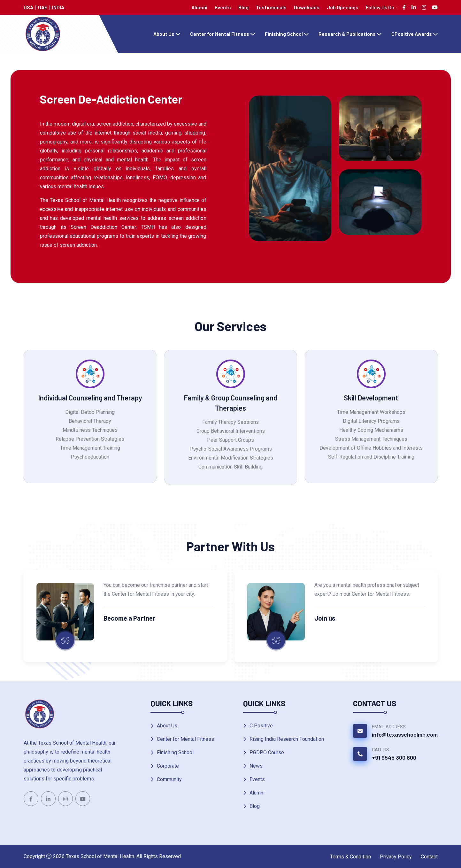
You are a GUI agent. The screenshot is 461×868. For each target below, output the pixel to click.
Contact (429, 857)
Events (223, 7)
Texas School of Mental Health (100, 856)
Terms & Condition (350, 857)
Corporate (168, 766)
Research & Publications (347, 34)
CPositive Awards (412, 34)
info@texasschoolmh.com (405, 734)
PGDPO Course (267, 752)
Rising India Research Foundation (287, 739)
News (256, 766)
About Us (164, 34)
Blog (243, 7)
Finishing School (284, 34)
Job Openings (343, 7)
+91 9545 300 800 (394, 757)
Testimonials (271, 7)
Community (169, 779)
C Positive (261, 726)
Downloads (307, 7)
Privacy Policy (396, 857)
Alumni (199, 7)
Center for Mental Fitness (220, 34)
